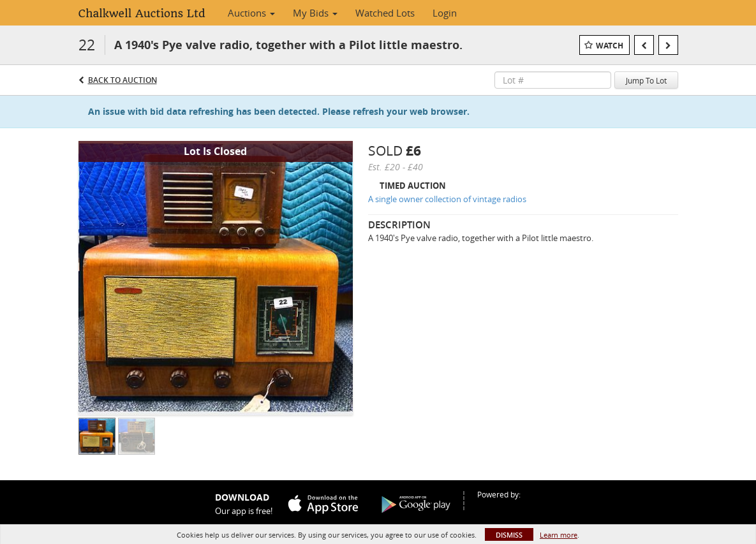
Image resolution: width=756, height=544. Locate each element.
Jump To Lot (646, 80)
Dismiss (509, 535)
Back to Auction (122, 80)
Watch (610, 46)
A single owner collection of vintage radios (447, 199)
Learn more (559, 535)
